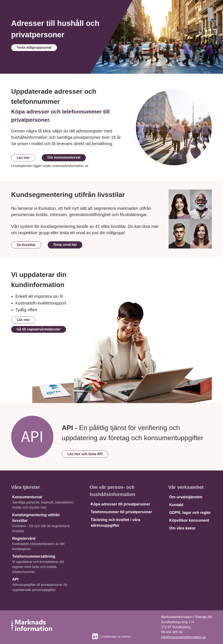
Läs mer (23, 158)
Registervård (24, 538)
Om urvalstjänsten (186, 497)
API (15, 579)
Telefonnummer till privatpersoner (121, 512)
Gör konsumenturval (64, 157)
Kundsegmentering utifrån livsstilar (36, 518)
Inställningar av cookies (116, 637)
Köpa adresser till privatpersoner (120, 504)
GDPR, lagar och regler (190, 513)
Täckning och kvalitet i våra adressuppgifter (116, 523)
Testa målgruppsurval (34, 47)
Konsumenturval (27, 497)
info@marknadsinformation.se (183, 637)
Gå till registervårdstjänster (39, 329)
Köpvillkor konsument (189, 520)
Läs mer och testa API (85, 454)
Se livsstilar (26, 245)
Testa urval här (65, 245)
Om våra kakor (182, 528)
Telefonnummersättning (34, 556)
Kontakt (176, 505)
